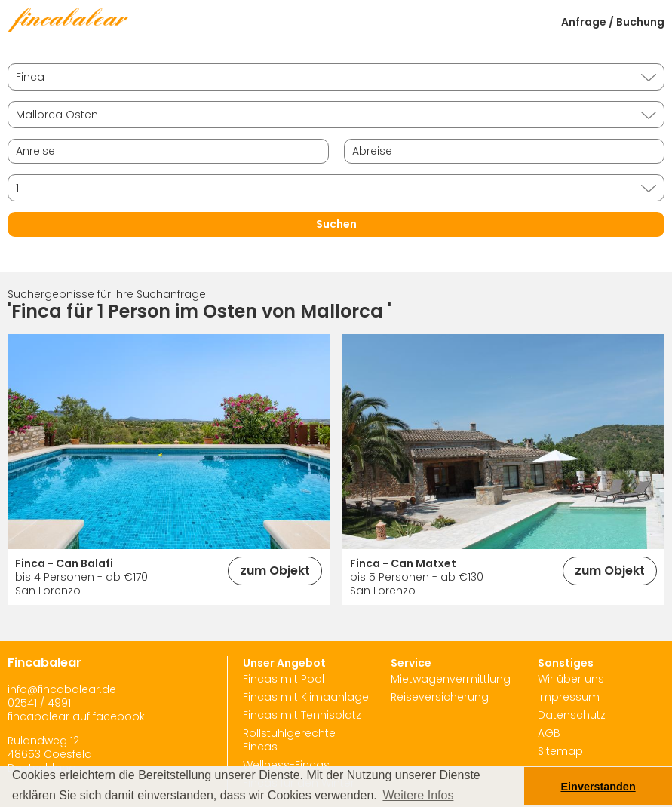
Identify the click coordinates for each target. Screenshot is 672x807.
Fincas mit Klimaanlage (306, 697)
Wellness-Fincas (286, 765)
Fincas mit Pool (284, 679)
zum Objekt (275, 571)
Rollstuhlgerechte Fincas (289, 740)
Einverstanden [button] (598, 787)
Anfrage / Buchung (613, 22)
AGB (549, 733)
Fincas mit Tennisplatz (302, 715)
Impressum (569, 697)
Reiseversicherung (440, 697)
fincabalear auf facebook (76, 716)
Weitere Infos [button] (418, 795)
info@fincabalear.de (62, 689)
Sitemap (560, 751)
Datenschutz (572, 715)
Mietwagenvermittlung (451, 679)
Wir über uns (571, 679)
